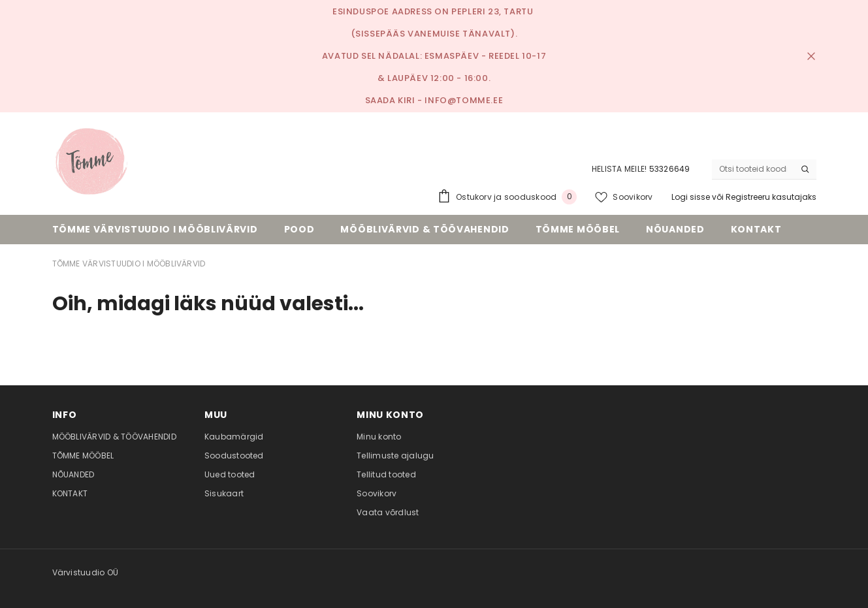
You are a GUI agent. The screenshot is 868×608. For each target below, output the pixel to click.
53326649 (670, 169)
